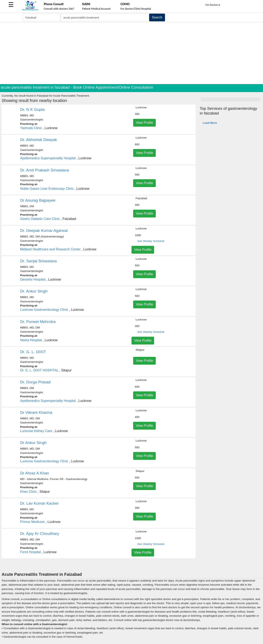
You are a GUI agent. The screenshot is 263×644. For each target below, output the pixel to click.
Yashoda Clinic (31, 128)
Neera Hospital (31, 340)
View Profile (144, 123)
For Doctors (213, 5)
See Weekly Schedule (151, 241)
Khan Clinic (28, 492)
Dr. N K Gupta (32, 109)
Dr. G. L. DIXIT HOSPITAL (39, 370)
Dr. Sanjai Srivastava (38, 261)
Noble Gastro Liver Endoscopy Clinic (47, 189)
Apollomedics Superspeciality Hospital (48, 158)
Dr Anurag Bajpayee (38, 200)
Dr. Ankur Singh (34, 291)
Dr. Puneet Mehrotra (38, 322)
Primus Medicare (32, 522)
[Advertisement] (131, 53)
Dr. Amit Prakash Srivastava (45, 170)
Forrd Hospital (30, 552)
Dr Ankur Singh (33, 443)
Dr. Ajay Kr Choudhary (40, 534)
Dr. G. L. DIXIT (33, 352)
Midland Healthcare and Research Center (50, 249)
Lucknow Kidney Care (36, 431)
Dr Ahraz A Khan (35, 473)
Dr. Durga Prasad (35, 382)
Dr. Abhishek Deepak (39, 140)
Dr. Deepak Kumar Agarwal (44, 231)
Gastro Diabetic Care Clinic (40, 219)
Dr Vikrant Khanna (36, 412)
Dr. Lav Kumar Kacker (39, 503)
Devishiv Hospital (33, 279)
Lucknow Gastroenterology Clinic (44, 310)
